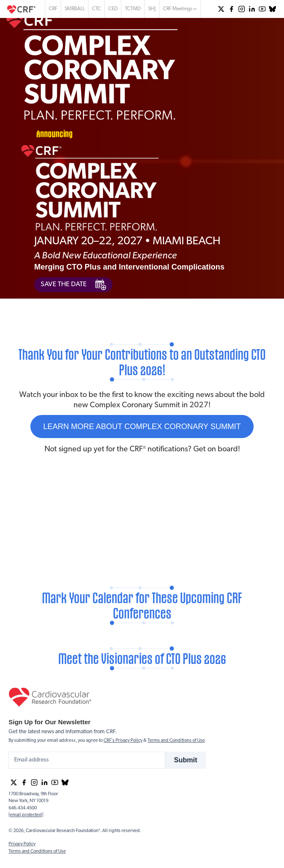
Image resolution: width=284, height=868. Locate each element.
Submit (186, 760)
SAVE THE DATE (73, 285)
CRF (53, 9)
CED (113, 9)
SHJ (152, 9)
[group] (221, 9)
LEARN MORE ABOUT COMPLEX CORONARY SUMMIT (142, 427)
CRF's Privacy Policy (123, 741)
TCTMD (133, 9)
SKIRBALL (75, 9)
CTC (96, 9)
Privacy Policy (22, 844)
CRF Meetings (180, 9)
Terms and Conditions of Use (176, 741)
